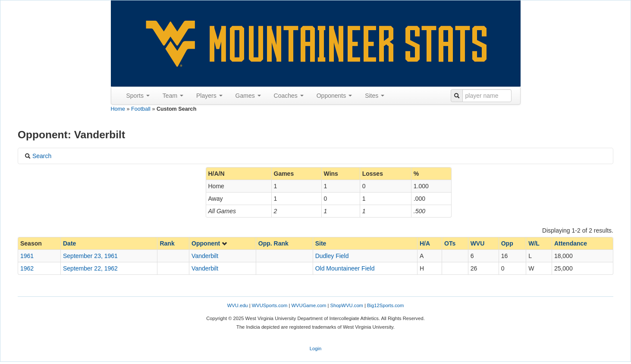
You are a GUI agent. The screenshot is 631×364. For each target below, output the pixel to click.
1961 (27, 256)
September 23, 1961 (90, 256)
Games (248, 96)
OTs (450, 243)
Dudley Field (332, 256)
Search (38, 156)
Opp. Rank (273, 243)
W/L (534, 243)
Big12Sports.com (385, 305)
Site (321, 243)
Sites (375, 96)
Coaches (289, 96)
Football (141, 109)
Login (315, 348)
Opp (507, 243)
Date (69, 243)
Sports (138, 96)
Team (173, 96)
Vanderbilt (205, 256)
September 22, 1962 (90, 268)
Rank (167, 243)
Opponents (334, 96)
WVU (478, 243)
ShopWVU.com (346, 305)
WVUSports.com (270, 305)
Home (118, 109)
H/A (425, 243)
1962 (27, 268)
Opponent (210, 243)
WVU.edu (238, 305)
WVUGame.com (309, 305)
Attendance (571, 243)
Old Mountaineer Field (345, 268)
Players (209, 96)
